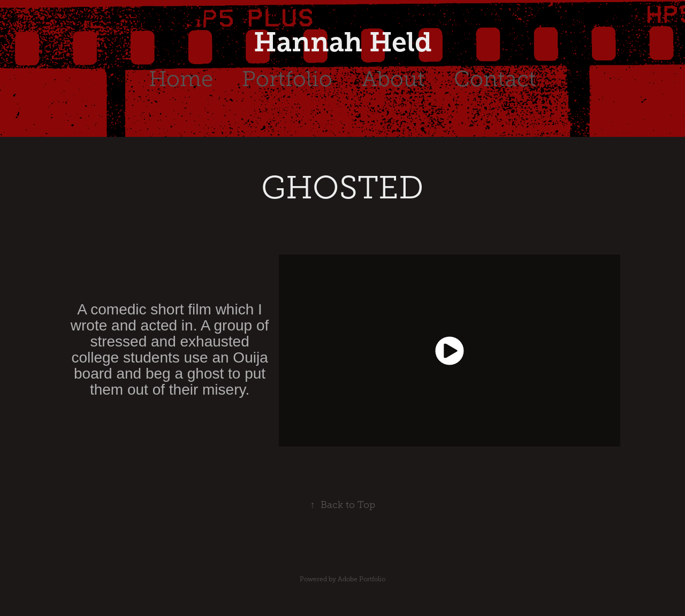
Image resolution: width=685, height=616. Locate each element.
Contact (495, 79)
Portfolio (287, 79)
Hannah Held (343, 42)
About (393, 79)
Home (181, 79)
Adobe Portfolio (361, 579)
